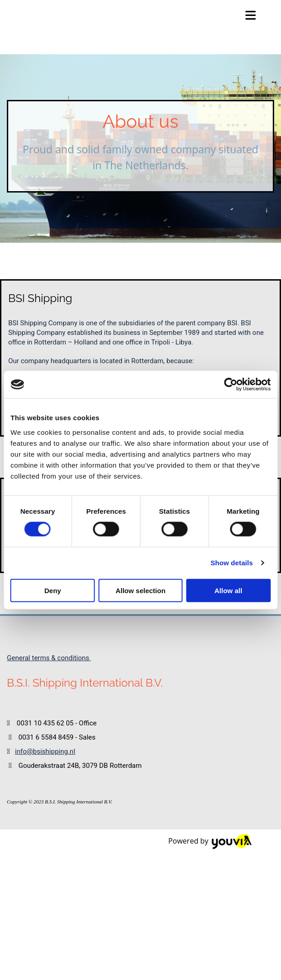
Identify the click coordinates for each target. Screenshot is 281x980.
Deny (53, 590)
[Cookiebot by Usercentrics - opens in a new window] (231, 385)
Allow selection (140, 590)
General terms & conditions (49, 658)
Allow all (228, 590)
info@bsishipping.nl (45, 751)
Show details (232, 563)
